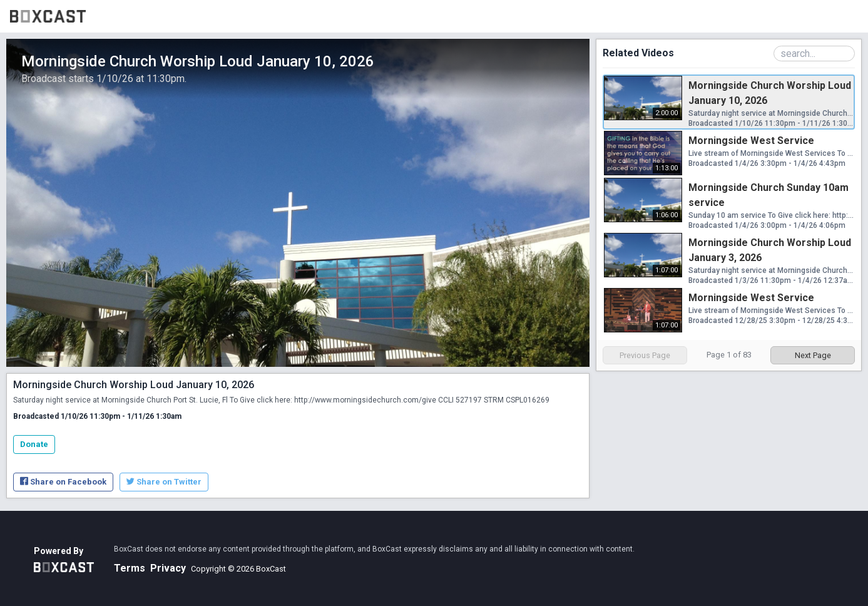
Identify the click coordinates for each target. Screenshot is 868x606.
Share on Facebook (63, 482)
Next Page (813, 355)
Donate (34, 444)
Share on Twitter (164, 482)
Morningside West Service (751, 141)
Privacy (168, 568)
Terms (130, 568)
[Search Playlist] (814, 54)
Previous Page (645, 355)
